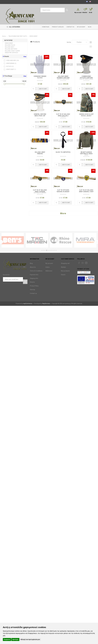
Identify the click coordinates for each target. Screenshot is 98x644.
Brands (7, 56)
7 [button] (52, 250)
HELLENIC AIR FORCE (11, 49)
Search (63, 275)
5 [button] (49, 250)
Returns (32, 282)
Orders (48, 267)
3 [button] (45, 250)
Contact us (33, 293)
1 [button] (42, 250)
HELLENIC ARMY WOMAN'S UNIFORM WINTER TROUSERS (63, 78)
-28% (46, 57)
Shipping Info (34, 278)
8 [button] (53, 250)
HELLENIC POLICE (10, 45)
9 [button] (55, 250)
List (91, 46)
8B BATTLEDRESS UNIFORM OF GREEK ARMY (86, 154)
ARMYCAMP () (10, 69)
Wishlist (63, 267)
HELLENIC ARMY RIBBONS (40, 153)
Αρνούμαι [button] (15, 639)
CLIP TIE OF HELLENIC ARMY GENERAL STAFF (86, 191)
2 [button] (43, 250)
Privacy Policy (34, 286)
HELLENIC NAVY (10, 47)
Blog (31, 263)
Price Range (8, 76)
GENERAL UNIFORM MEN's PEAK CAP (40, 115)
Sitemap (32, 290)
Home (4, 36)
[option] (13, 240)
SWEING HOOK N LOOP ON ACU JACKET (86, 115)
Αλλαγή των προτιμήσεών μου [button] (30, 639)
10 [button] (56, 250)
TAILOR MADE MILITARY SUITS (18, 36)
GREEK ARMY (9, 43)
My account (78, 12)
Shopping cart (65, 263)
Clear (25, 57)
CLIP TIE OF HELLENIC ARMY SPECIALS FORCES (63, 116)
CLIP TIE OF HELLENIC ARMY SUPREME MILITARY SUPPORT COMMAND (40, 192)
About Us (33, 267)
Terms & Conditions (36, 271)
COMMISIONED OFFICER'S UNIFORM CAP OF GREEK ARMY (86, 78)
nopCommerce (28, 304)
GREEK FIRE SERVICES (11, 53)
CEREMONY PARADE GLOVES (40, 77)
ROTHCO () (9, 66)
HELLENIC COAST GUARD (12, 51)
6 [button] (50, 250)
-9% (70, 57)
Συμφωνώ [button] (7, 639)
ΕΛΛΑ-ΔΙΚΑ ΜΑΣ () (11, 60)
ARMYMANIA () (10, 63)
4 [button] (47, 250)
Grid (91, 42)
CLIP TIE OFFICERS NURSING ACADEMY (63, 191)
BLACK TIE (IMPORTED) (63, 152)
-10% (93, 133)
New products (65, 271)
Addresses (49, 271)
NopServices (46, 304)
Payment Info (34, 275)
